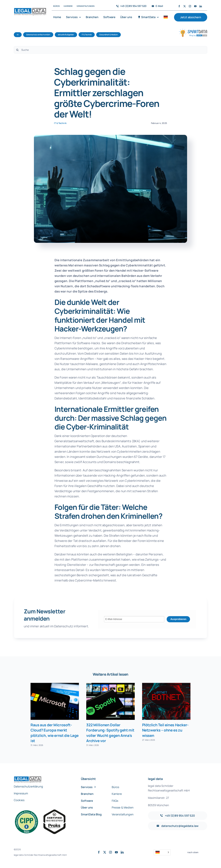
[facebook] (179, 6)
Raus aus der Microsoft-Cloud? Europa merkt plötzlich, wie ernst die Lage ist (55, 733)
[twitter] (185, 6)
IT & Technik (60, 123)
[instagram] (190, 6)
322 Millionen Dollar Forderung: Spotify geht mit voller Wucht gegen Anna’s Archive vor (110, 733)
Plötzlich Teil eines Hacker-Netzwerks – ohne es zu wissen (165, 730)
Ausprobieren (178, 619)
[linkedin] (201, 6)
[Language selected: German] (162, 852)
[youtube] (195, 6)
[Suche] (110, 50)
